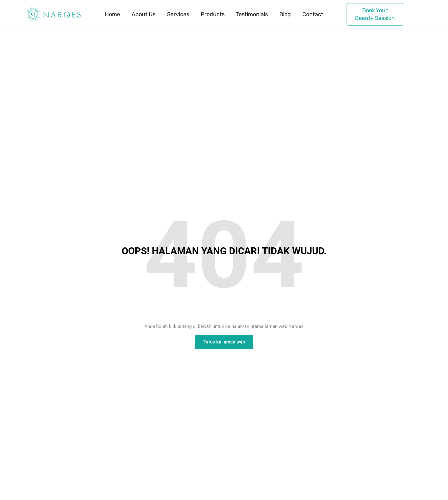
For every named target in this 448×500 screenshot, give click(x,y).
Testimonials (252, 14)
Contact (313, 14)
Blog (285, 14)
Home (112, 14)
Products (213, 14)
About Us (144, 14)
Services (178, 14)
